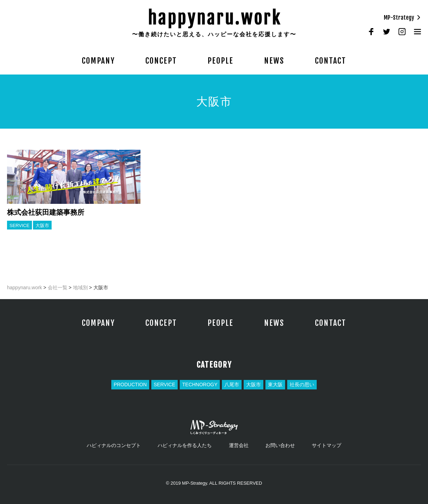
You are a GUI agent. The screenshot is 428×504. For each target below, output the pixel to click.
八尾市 (232, 385)
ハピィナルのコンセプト (114, 445)
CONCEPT (161, 61)
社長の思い (302, 385)
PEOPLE (220, 61)
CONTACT (331, 61)
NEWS (274, 61)
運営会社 (239, 445)
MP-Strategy (402, 18)
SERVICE (19, 225)
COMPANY (98, 61)
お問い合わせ (280, 445)
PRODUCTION (130, 385)
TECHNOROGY (200, 385)
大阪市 (42, 225)
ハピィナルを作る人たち (185, 445)
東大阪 (275, 385)
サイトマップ (327, 445)
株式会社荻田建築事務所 (46, 212)
